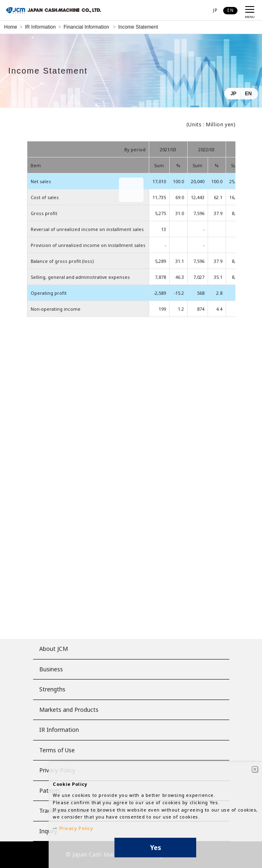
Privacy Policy (76, 828)
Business (51, 669)
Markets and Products (69, 710)
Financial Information (87, 27)
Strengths (52, 689)
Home (11, 27)
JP (234, 94)
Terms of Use (57, 750)
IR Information (40, 27)
